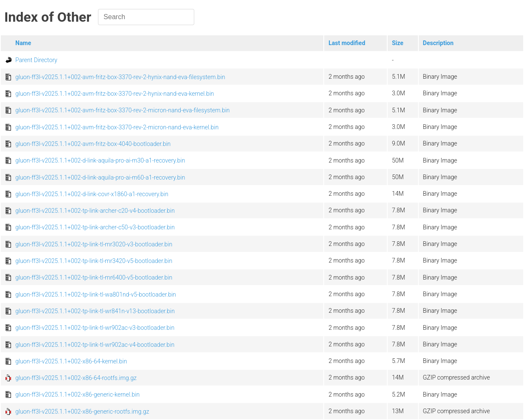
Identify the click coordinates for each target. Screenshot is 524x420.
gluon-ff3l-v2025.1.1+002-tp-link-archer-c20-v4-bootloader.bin (95, 211)
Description (438, 43)
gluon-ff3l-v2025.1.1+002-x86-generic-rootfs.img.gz (82, 411)
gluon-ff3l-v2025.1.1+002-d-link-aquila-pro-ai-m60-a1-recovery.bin (100, 177)
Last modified (347, 43)
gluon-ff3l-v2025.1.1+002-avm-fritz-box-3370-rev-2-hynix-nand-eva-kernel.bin (115, 94)
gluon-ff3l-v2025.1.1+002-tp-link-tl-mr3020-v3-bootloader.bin (94, 244)
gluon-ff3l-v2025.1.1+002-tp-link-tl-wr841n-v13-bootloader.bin (95, 311)
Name (23, 43)
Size (398, 43)
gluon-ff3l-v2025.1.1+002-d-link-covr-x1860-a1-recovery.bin (92, 194)
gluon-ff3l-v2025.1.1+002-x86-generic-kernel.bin (78, 394)
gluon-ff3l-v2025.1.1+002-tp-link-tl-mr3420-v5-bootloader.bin (94, 261)
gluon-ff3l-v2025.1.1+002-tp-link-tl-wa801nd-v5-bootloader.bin (96, 294)
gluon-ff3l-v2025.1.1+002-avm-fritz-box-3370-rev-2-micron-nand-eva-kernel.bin (117, 127)
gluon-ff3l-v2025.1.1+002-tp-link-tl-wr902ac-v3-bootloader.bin (95, 328)
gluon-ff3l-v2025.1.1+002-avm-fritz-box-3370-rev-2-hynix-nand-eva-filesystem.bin (120, 77)
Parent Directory (36, 60)
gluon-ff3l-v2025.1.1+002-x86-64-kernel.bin (71, 361)
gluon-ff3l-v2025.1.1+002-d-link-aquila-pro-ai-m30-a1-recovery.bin (100, 160)
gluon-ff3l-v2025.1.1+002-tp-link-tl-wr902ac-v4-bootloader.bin (95, 345)
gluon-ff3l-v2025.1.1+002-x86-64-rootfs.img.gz (76, 378)
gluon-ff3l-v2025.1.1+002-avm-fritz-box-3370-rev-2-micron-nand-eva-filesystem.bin (122, 110)
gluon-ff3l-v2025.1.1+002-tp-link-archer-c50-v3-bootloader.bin (95, 227)
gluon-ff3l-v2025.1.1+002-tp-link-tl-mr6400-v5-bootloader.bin (94, 277)
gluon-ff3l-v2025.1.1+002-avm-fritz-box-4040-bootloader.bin (93, 144)
